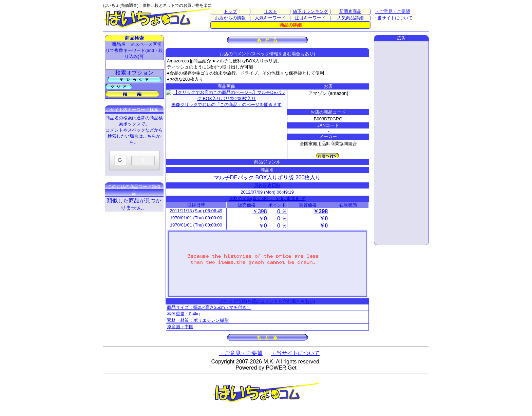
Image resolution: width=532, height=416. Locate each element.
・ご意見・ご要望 (393, 11)
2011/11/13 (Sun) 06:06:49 (196, 211)
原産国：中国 (180, 327)
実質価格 (308, 205)
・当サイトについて (393, 18)
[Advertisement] (401, 143)
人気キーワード (270, 18)
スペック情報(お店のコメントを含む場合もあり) (267, 301)
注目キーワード (310, 18)
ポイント (277, 205)
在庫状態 (348, 205)
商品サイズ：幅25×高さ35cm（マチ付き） (209, 307)
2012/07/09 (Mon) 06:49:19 (267, 192)
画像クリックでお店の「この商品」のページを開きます (226, 97)
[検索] (120, 161)
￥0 (263, 219)
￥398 (260, 211)
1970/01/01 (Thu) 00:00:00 (196, 218)
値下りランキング (310, 11)
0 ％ (282, 211)
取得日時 (196, 205)
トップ (230, 11)
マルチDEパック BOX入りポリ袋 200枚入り (267, 177)
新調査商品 (350, 11)
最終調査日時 (267, 185)
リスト (270, 11)
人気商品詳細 (350, 18)
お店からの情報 (230, 18)
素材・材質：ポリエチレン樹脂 (198, 320)
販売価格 (247, 205)
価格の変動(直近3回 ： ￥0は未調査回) (267, 199)
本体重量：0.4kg (183, 314)
